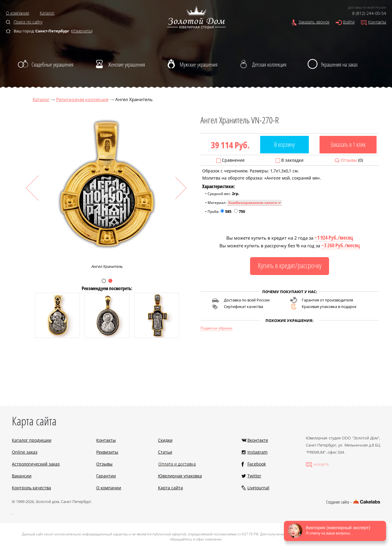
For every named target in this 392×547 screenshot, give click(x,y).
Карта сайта (170, 488)
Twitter (254, 476)
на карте (321, 464)
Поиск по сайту (28, 22)
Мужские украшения (199, 65)
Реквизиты (107, 452)
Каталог (47, 13)
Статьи (165, 452)
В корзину (284, 144)
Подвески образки (216, 328)
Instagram (257, 452)
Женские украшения (127, 65)
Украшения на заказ (339, 65)
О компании (18, 13)
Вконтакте (258, 440)
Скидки (165, 440)
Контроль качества (31, 488)
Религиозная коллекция (82, 99)
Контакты (377, 22)
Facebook (257, 464)
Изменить (82, 31)
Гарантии (106, 476)
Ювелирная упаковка (180, 476)
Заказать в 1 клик (348, 144)
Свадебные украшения (52, 65)
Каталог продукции (32, 440)
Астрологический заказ (36, 464)
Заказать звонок (314, 22)
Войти (349, 22)
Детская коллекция (269, 65)
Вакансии (22, 476)
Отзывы (349, 160)
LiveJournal (258, 488)
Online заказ (25, 452)
